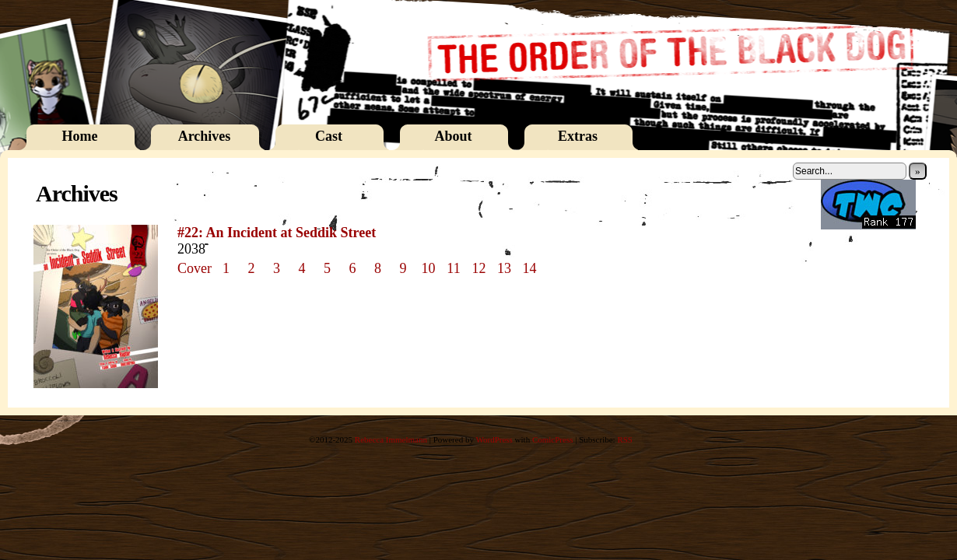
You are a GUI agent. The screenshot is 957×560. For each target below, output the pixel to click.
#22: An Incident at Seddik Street (277, 233)
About (453, 136)
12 (479, 268)
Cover (195, 268)
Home (80, 136)
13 (504, 268)
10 (429, 268)
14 (530, 268)
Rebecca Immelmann (391, 439)
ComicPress (553, 439)
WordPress (494, 439)
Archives (205, 136)
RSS (625, 439)
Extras (578, 136)
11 (453, 268)
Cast (329, 136)
